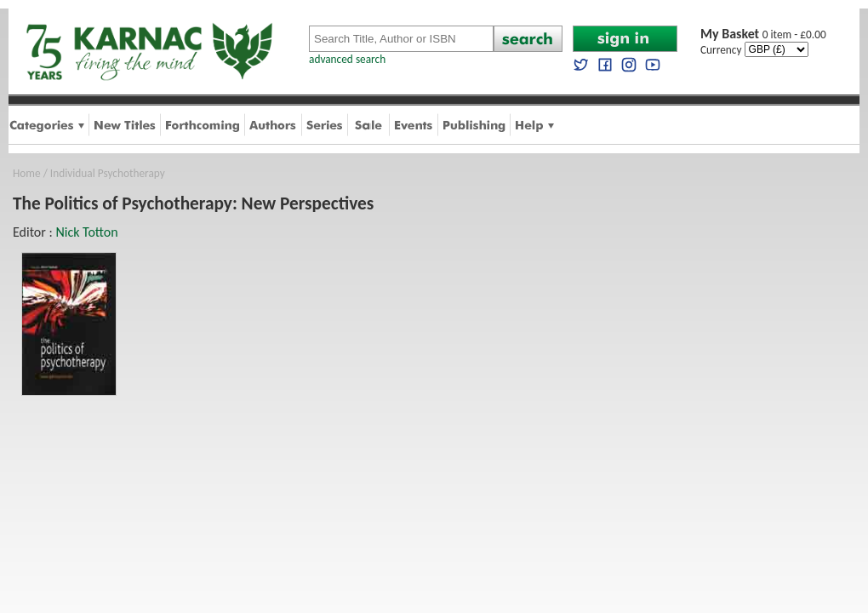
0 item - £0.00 (763, 34)
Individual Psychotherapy (108, 173)
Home (27, 173)
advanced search (347, 59)
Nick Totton (86, 232)
